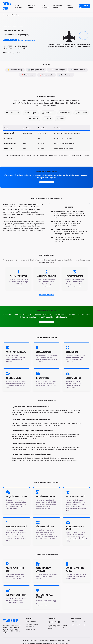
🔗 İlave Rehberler (65, 75)
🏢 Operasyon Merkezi (36, 70)
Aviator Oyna (7, 6)
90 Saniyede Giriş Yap (46, 295)
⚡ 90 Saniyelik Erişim (57, 70)
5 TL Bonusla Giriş (84, 6)
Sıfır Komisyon (46, 6)
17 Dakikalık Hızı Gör (47, 322)
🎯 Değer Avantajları (46, 75)
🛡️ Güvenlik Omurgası (78, 70)
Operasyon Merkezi (31, 6)
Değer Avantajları (18, 6)
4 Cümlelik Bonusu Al (47, 182)
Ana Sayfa (6, 15)
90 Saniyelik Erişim (58, 6)
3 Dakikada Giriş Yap (10, 40)
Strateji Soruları (70, 6)
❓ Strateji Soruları (28, 75)
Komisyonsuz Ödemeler (27, 40)
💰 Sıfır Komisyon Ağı (15, 70)
